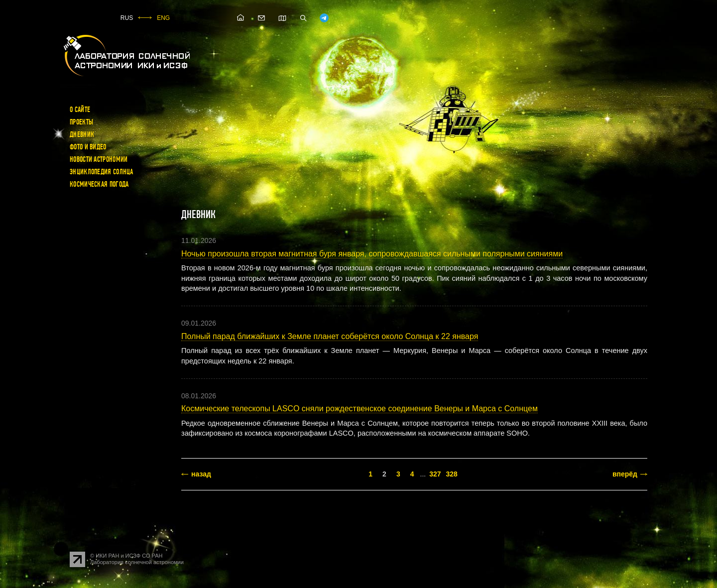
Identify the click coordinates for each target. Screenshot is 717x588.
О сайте (80, 110)
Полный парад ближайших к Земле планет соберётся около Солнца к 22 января (330, 336)
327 (435, 474)
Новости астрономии (99, 159)
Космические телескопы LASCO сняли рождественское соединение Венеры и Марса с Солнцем (359, 409)
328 (451, 474)
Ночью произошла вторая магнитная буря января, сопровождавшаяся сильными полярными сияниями (372, 254)
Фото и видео (88, 147)
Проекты (81, 122)
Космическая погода (99, 184)
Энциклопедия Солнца (102, 172)
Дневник (82, 134)
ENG (163, 18)
